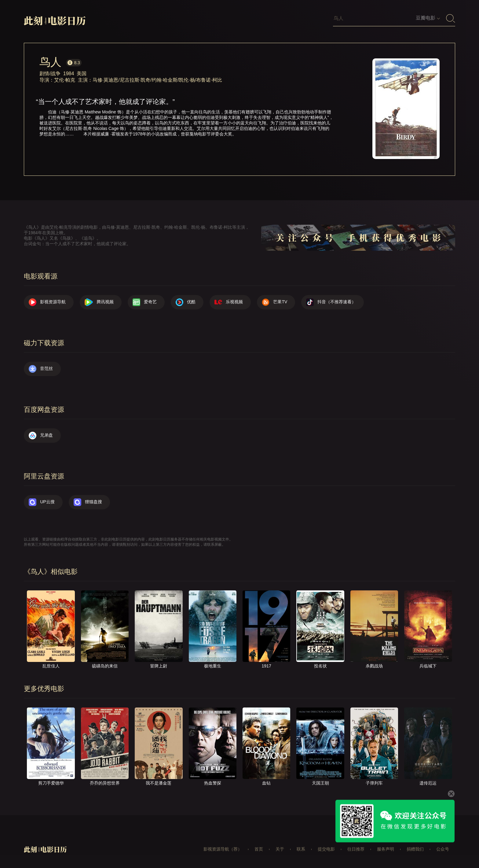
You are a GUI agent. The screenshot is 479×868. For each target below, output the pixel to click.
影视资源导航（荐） (223, 849)
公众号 (443, 849)
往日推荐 (356, 849)
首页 (259, 849)
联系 (301, 849)
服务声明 (386, 849)
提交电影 (326, 849)
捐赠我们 (415, 849)
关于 (280, 849)
